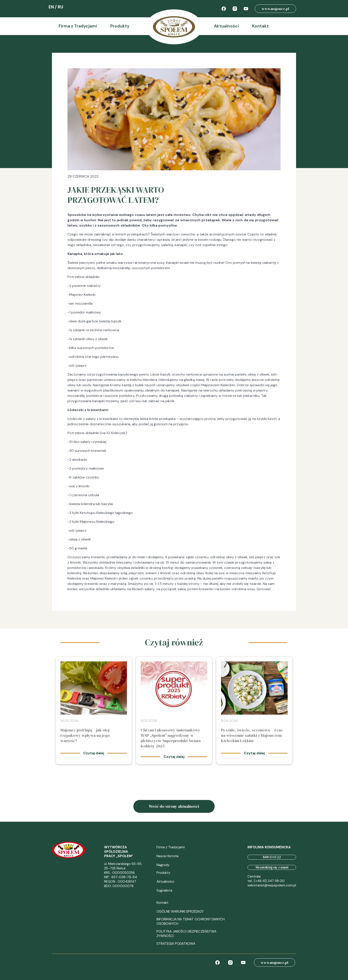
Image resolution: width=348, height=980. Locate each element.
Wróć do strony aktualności (174, 806)
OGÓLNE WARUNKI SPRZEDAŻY (180, 911)
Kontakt (260, 26)
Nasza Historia (167, 856)
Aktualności (226, 26)
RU (60, 7)
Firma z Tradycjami (78, 26)
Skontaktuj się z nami (272, 867)
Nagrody (163, 865)
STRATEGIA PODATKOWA (176, 944)
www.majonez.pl (275, 9)
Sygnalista (164, 890)
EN (51, 7)
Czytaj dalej (94, 753)
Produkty (120, 26)
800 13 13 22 (272, 857)
